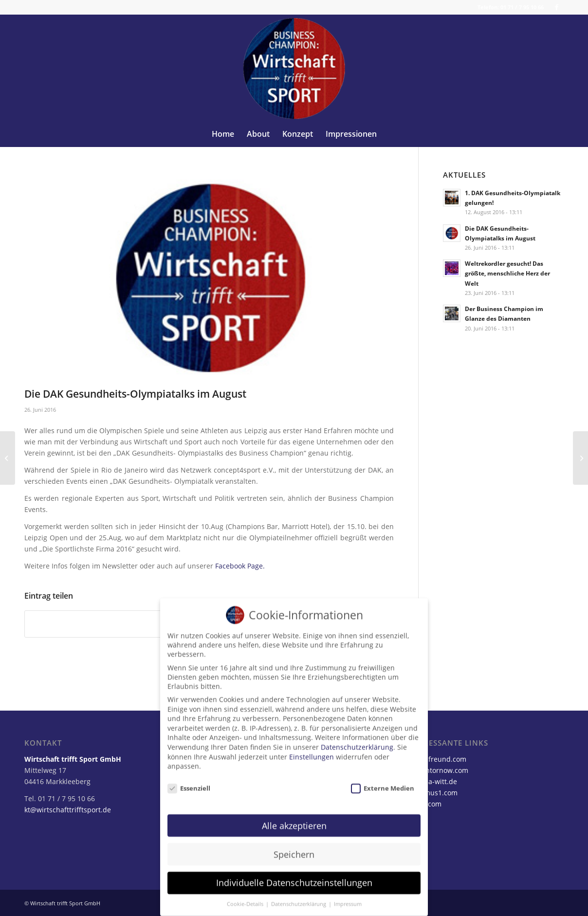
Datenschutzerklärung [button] (299, 896)
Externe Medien (383, 780)
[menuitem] (223, 134)
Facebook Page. (240, 566)
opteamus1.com (432, 793)
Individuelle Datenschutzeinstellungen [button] (294, 875)
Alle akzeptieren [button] (294, 818)
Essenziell (189, 780)
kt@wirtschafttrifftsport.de (68, 810)
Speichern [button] (294, 846)
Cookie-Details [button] (246, 896)
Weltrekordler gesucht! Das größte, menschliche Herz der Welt (507, 273)
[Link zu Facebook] (556, 7)
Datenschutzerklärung (357, 739)
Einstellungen (312, 749)
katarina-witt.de (431, 781)
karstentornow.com (437, 770)
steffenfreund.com (436, 759)
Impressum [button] (348, 896)
